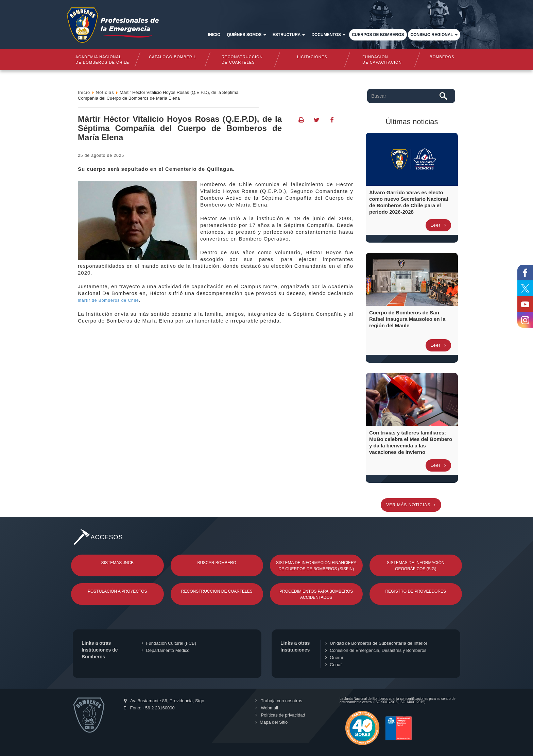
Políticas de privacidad (280, 715)
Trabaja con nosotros (279, 701)
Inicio (214, 35)
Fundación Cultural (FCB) (169, 643)
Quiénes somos (246, 35)
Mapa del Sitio (271, 722)
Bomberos (442, 57)
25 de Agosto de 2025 (101, 155)
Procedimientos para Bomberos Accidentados (316, 594)
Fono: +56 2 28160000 (149, 708)
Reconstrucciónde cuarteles (242, 60)
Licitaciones (312, 57)
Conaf (333, 665)
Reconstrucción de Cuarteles (217, 591)
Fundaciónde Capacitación (382, 60)
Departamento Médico (166, 650)
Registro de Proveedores (416, 591)
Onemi (334, 658)
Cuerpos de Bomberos (378, 35)
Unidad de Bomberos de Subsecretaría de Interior (376, 643)
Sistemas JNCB (117, 563)
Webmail (267, 708)
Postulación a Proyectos (117, 591)
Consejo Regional (434, 35)
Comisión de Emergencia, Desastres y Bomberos (376, 650)
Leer (438, 225)
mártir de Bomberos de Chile (108, 300)
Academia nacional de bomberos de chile (102, 60)
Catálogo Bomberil (172, 57)
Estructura (289, 35)
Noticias (105, 92)
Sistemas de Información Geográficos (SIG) (416, 566)
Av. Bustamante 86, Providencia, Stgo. (165, 701)
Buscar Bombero (217, 563)
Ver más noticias (411, 505)
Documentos (328, 35)
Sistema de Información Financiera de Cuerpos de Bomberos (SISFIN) (316, 566)
